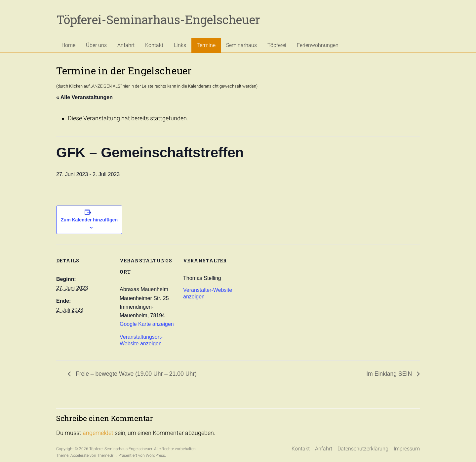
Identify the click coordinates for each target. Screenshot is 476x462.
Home (68, 45)
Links (180, 45)
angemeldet (98, 433)
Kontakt (154, 45)
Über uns (96, 45)
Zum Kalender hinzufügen (89, 220)
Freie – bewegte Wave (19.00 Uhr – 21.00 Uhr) (135, 374)
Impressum (407, 449)
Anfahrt (126, 45)
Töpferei (277, 45)
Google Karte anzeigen (147, 324)
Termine (206, 45)
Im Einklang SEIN (390, 374)
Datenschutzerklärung (363, 449)
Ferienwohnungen (318, 45)
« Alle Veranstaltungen (84, 97)
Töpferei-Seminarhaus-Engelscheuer (158, 19)
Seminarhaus (241, 45)
